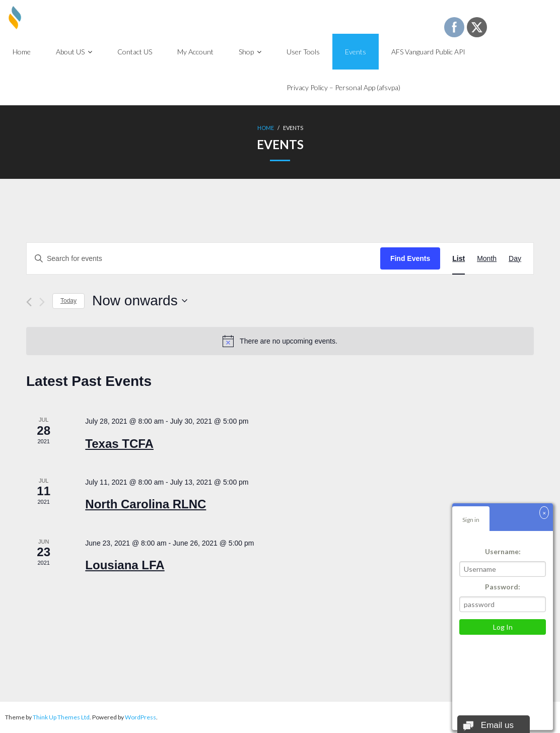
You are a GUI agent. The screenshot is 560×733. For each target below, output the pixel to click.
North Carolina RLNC (146, 504)
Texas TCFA (119, 444)
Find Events (410, 258)
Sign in (471, 520)
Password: (503, 587)
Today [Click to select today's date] (68, 301)
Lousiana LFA (125, 565)
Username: (503, 551)
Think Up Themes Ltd (61, 717)
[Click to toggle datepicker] (140, 301)
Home (266, 128)
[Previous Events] (29, 302)
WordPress (141, 717)
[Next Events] (42, 302)
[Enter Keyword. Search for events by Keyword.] (203, 259)
